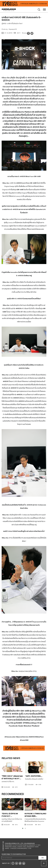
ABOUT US (6, 863)
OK (42, 858)
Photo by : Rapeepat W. (9, 29)
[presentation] (3, 56)
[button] (23, 828)
